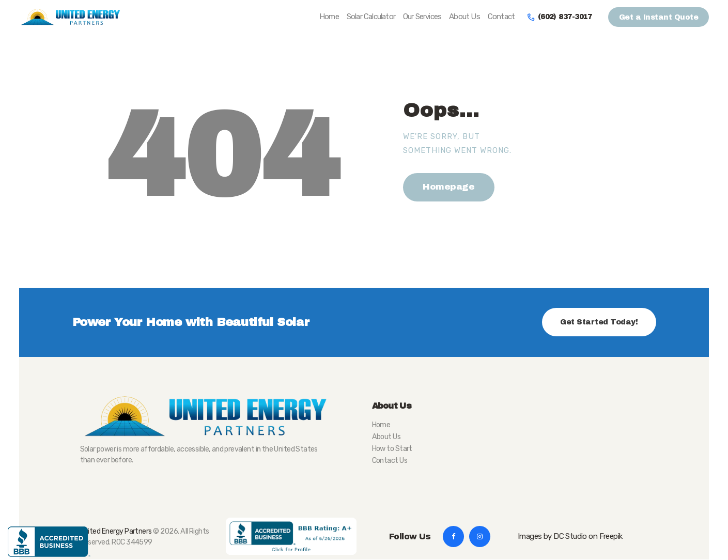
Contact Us (390, 461)
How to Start (392, 449)
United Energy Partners (116, 531)
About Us (386, 437)
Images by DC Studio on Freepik (570, 536)
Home (381, 425)
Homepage (448, 187)
